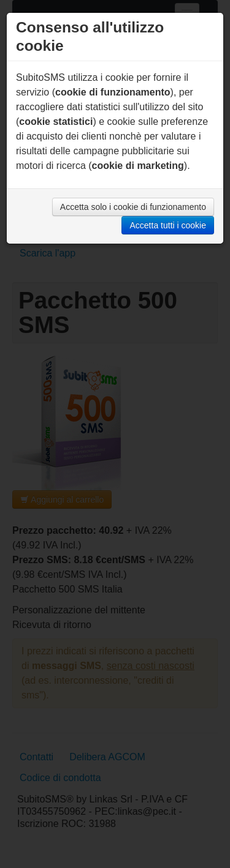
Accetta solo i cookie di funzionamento (133, 207)
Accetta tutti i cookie (168, 225)
